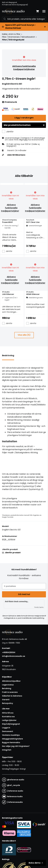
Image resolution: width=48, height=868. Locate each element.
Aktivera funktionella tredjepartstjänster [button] (24, 68)
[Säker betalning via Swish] (39, 824)
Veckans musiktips (11, 735)
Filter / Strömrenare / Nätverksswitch (18, 37)
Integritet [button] (7, 750)
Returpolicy (7, 703)
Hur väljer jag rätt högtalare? (16, 746)
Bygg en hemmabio (11, 742)
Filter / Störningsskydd (13, 40)
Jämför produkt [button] (11, 553)
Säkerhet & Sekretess (12, 696)
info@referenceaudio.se (14, 656)
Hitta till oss (8, 713)
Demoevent (8, 731)
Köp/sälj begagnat (11, 724)
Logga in (6, 728)
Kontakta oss (8, 717)
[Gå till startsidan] (13, 11)
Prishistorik (10, 102)
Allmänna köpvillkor (11, 681)
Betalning (7, 688)
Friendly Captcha (39, 607)
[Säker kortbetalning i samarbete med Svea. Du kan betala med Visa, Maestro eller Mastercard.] (9, 824)
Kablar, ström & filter (11, 34)
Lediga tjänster (9, 720)
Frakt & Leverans (10, 692)
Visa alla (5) (24, 335)
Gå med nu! (24, 594)
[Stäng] (45, 27)
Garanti (6, 700)
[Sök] (24, 19)
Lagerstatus (8, 685)
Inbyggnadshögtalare (12, 739)
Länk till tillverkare (16, 155)
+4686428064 (9, 652)
